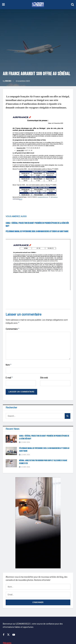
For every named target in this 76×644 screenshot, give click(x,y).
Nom (9, 366)
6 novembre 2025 (23, 81)
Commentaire (13, 329)
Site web (44, 379)
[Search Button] (68, 417)
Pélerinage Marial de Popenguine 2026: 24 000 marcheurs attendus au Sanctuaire (37, 231)
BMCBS (8, 81)
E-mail (9, 379)
